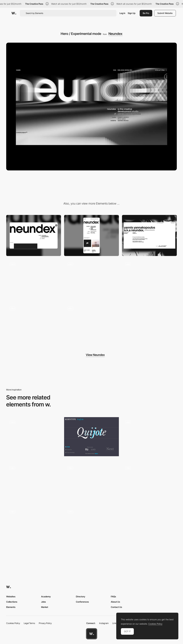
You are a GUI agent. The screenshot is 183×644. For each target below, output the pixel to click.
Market (45, 607)
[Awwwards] (14, 13)
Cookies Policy (13, 623)
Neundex (115, 34)
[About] (149, 235)
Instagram (104, 623)
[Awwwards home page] (92, 634)
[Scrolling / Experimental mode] (34, 324)
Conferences (82, 602)
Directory (81, 596)
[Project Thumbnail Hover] (149, 280)
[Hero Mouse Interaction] (34, 280)
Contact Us (116, 607)
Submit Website (165, 13)
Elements (11, 607)
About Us (115, 602)
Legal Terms (29, 623)
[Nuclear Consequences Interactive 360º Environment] (34, 437)
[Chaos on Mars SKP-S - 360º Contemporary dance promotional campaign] (149, 482)
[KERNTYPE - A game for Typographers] (91, 437)
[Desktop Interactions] (34, 527)
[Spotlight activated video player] (34, 482)
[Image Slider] (149, 438)
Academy (46, 596)
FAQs (113, 596)
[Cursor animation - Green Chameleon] (91, 482)
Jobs (43, 602)
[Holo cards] (91, 525)
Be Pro (146, 13)
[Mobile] (91, 235)
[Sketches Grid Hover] (91, 280)
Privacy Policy (45, 623)
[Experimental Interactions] (91, 324)
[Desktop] (34, 235)
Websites (11, 596)
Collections (12, 602)
